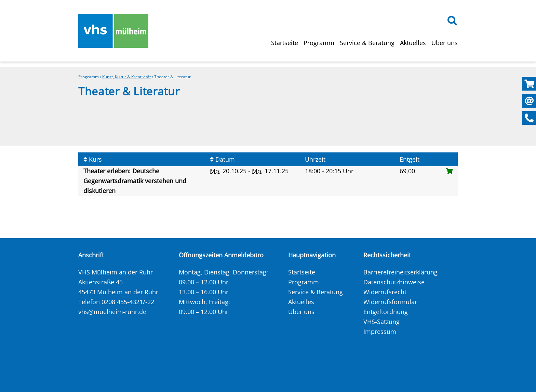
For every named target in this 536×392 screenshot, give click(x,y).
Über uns (445, 43)
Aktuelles (413, 43)
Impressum (380, 332)
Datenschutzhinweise (394, 282)
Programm (319, 43)
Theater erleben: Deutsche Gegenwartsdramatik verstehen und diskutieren (135, 181)
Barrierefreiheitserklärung (400, 272)
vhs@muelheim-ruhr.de (112, 312)
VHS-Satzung (381, 322)
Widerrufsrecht (385, 292)
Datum (222, 159)
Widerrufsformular (390, 302)
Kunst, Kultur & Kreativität (126, 77)
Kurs (93, 159)
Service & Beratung (367, 43)
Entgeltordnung (386, 312)
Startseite (285, 43)
